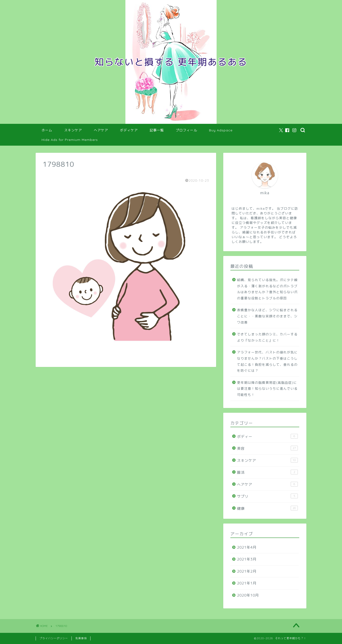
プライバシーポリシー (54, 638)
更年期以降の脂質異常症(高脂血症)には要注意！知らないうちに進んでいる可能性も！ (267, 389)
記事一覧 (157, 130)
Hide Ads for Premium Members (70, 140)
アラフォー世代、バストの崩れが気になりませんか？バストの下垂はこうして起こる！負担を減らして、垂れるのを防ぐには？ (267, 361)
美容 (267, 448)
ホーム (47, 130)
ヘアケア (101, 130)
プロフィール (186, 130)
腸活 (267, 472)
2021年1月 (247, 583)
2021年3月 (247, 559)
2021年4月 (247, 547)
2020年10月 (248, 595)
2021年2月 (247, 571)
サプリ (267, 496)
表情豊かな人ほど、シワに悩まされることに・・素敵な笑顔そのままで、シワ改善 (267, 316)
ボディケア (129, 130)
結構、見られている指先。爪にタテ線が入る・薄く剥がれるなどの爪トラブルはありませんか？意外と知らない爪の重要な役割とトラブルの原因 (267, 289)
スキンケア (73, 130)
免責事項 (81, 638)
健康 (267, 508)
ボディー (267, 436)
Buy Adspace (221, 130)
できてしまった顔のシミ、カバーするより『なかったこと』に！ (267, 337)
